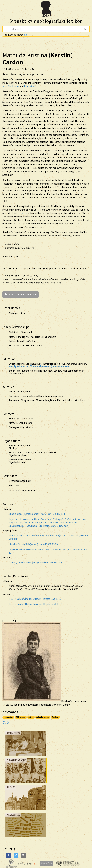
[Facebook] (8, 855)
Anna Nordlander (11, 86)
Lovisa (24, 213)
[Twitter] (16, 855)
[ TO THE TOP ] (9, 621)
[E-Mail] (23, 855)
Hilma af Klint (31, 86)
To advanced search (15, 35)
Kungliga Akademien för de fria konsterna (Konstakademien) (39, 366)
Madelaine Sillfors (11, 244)
